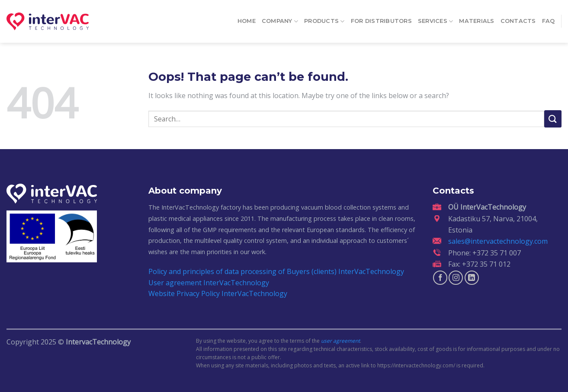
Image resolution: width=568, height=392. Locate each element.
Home (247, 18)
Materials (477, 18)
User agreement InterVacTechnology (209, 283)
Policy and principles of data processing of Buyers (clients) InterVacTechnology (276, 271)
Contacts (518, 18)
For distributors (381, 18)
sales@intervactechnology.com (498, 241)
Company (280, 18)
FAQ (549, 18)
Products (324, 18)
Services (436, 18)
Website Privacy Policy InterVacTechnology (218, 293)
